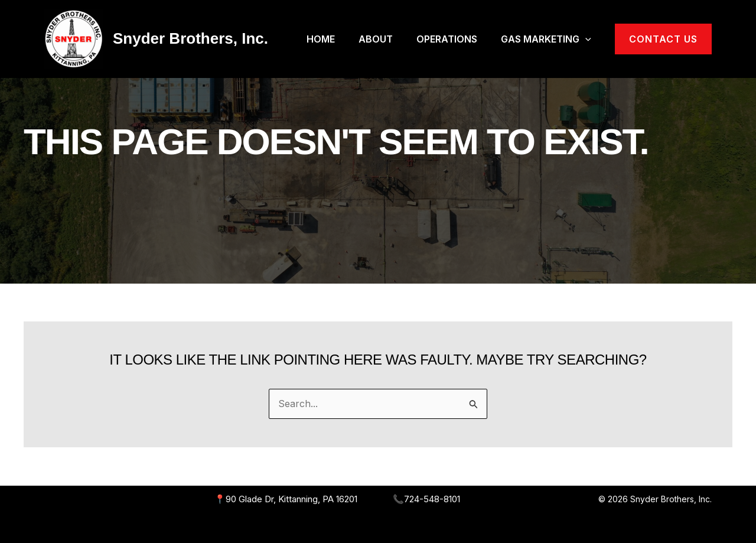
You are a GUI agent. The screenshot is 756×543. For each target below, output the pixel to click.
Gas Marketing (546, 39)
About (376, 39)
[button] (663, 39)
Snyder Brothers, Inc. (190, 38)
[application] (585, 39)
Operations (447, 39)
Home (321, 39)
